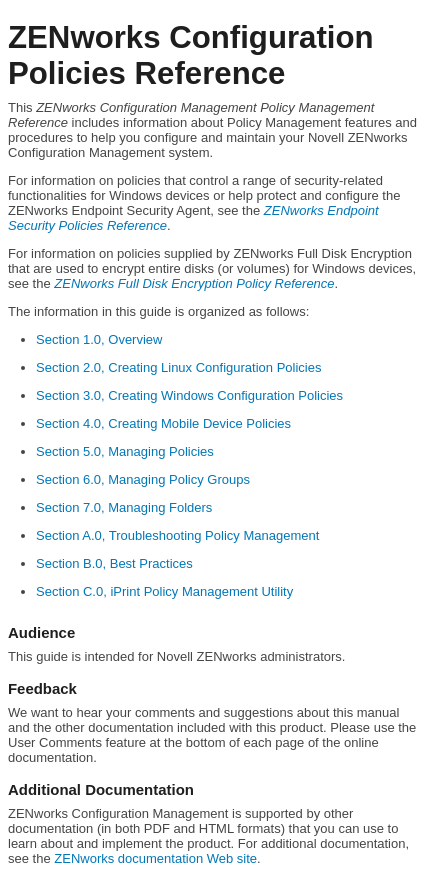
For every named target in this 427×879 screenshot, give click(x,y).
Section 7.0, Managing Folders (124, 507)
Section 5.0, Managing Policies (125, 451)
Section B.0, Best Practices (114, 563)
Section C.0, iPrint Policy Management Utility (164, 591)
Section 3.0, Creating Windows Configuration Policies (189, 395)
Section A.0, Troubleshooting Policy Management (177, 535)
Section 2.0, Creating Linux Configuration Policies (178, 367)
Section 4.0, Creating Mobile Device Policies (163, 423)
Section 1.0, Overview (99, 339)
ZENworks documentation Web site (155, 858)
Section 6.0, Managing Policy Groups (143, 479)
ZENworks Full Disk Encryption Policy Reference (194, 283)
